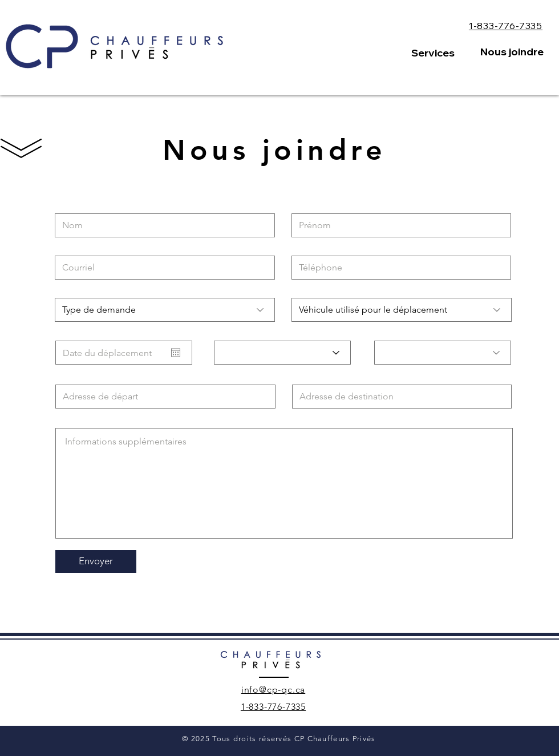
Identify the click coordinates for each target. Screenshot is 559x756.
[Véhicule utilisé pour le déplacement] (402, 310)
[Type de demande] (165, 310)
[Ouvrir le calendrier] (176, 353)
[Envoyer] (96, 561)
